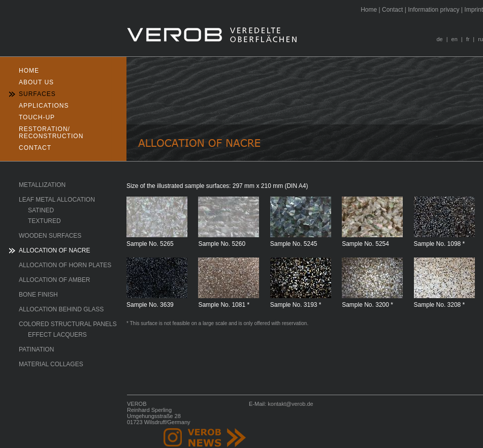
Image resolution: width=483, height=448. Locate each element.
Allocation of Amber (54, 280)
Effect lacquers (57, 335)
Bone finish (38, 295)
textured (44, 221)
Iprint (474, 10)
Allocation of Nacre (54, 250)
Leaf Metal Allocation (57, 200)
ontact (392, 10)
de (439, 39)
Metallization (42, 185)
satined (41, 210)
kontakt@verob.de (290, 404)
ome (369, 10)
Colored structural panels (68, 324)
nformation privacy (433, 10)
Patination (36, 349)
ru (480, 39)
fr (468, 39)
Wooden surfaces (50, 236)
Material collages (51, 364)
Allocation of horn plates (65, 265)
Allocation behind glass (61, 309)
